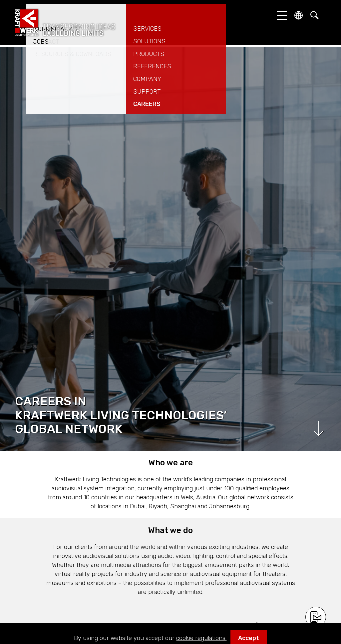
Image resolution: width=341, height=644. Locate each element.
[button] (280, 15)
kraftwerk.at (65, 23)
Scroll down (319, 428)
